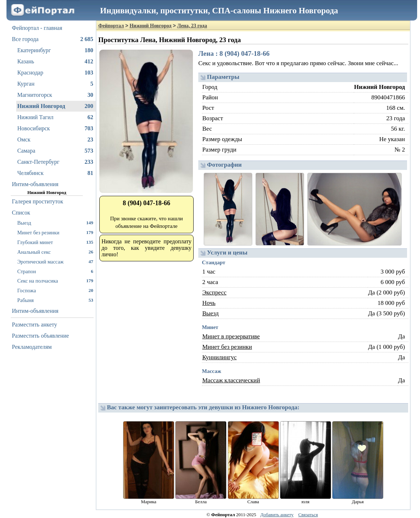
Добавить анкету (277, 515)
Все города (53, 39)
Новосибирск (55, 129)
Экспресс (214, 292)
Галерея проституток (38, 201)
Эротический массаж (55, 262)
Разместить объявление (40, 336)
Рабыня (55, 300)
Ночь (209, 303)
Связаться (308, 515)
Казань (55, 62)
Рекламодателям (32, 347)
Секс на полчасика (55, 281)
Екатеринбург (55, 50)
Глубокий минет (55, 242)
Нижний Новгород (55, 106)
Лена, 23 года (192, 26)
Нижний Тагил (55, 117)
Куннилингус (220, 357)
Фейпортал (111, 26)
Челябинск (55, 173)
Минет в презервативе (231, 336)
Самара (55, 151)
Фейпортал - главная (37, 28)
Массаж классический (231, 380)
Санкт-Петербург (55, 162)
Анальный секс (55, 252)
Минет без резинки (55, 232)
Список (21, 213)
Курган (55, 84)
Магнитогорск (55, 95)
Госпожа (55, 290)
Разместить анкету (35, 325)
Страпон (55, 271)
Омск (55, 140)
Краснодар (55, 73)
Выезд (55, 223)
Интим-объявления (35, 184)
